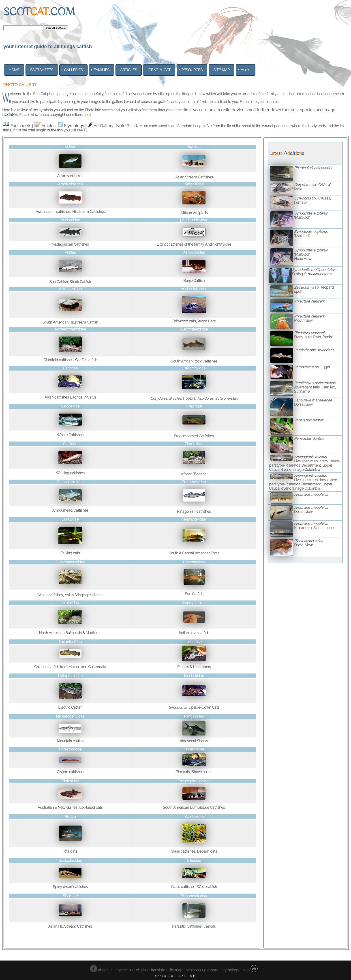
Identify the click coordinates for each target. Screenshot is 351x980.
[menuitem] (14, 70)
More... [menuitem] (246, 70)
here (87, 115)
